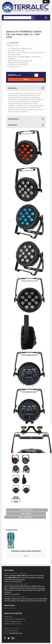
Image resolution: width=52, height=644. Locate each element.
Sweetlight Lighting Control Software (15, 597)
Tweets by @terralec (9, 608)
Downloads (26, 125)
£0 (46, 2)
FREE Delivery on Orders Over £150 (16, 584)
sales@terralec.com (16, 633)
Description (26, 88)
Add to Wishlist (27, 510)
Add (26, 80)
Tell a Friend (26, 514)
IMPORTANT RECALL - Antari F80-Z (16, 574)
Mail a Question (25, 517)
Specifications (26, 119)
